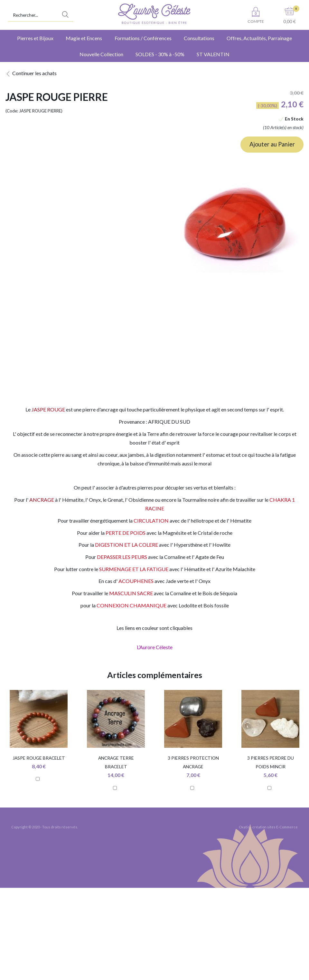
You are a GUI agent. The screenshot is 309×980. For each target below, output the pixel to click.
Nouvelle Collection (101, 54)
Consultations (199, 38)
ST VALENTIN (213, 54)
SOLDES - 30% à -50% (160, 54)
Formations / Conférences (143, 38)
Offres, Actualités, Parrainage (259, 38)
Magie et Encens (84, 38)
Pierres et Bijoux (35, 38)
